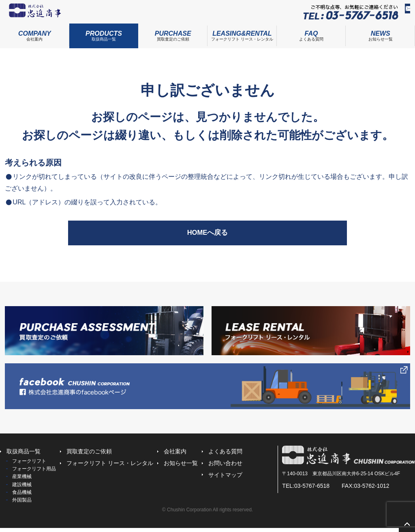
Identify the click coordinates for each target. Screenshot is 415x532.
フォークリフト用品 (34, 473)
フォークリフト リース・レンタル (242, 36)
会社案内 (35, 36)
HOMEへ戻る (207, 237)
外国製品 (22, 504)
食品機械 (22, 496)
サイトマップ (225, 479)
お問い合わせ (388, 13)
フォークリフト (29, 466)
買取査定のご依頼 (173, 36)
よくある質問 (311, 36)
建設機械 (22, 489)
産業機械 (22, 481)
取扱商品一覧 (104, 36)
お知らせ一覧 (181, 468)
